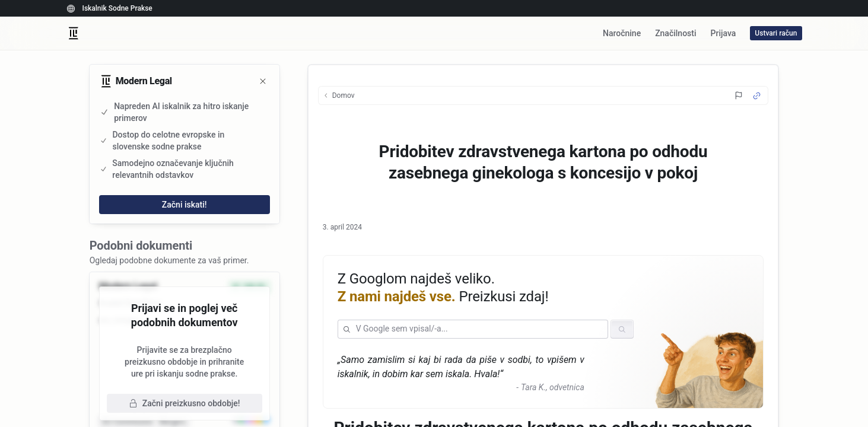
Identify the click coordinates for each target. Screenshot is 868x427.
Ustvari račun (776, 33)
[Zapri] (263, 81)
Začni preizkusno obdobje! (185, 403)
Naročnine (622, 33)
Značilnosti (675, 33)
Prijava (724, 33)
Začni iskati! (185, 205)
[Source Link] (757, 96)
